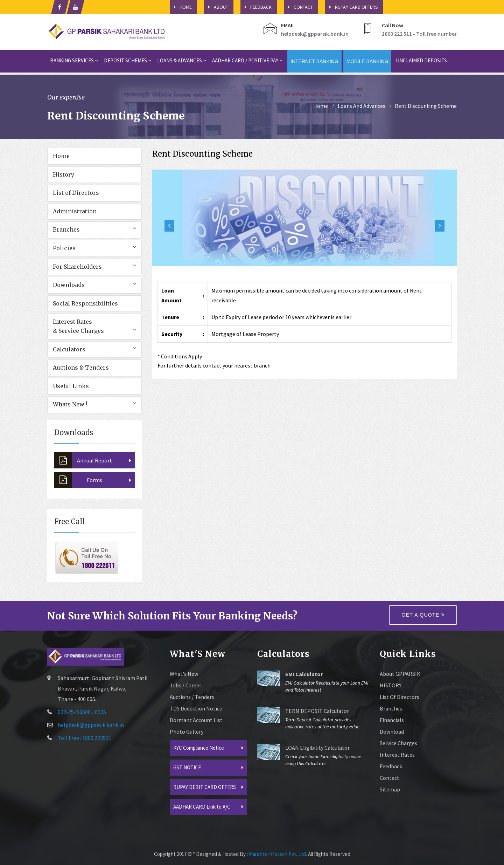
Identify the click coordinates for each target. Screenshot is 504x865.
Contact (298, 7)
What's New (184, 674)
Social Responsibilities (85, 303)
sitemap (390, 789)
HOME (181, 7)
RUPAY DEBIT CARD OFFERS (205, 787)
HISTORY (391, 685)
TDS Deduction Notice (196, 708)
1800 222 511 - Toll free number (419, 34)
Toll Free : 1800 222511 (85, 738)
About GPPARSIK (400, 674)
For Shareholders (77, 267)
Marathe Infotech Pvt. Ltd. (278, 854)
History (64, 174)
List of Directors (76, 193)
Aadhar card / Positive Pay (247, 60)
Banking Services (74, 60)
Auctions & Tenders (81, 368)
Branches (66, 229)
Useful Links (71, 386)
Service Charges (398, 743)
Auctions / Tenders (192, 697)
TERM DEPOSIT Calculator (317, 711)
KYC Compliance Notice (199, 748)
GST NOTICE (187, 767)
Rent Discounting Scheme (426, 106)
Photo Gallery (187, 732)
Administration (75, 211)
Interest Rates (397, 755)
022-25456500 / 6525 (82, 712)
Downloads (69, 285)
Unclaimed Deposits (421, 60)
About (216, 7)
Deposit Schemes (128, 60)
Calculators (69, 349)
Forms (78, 480)
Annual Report (83, 460)
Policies (64, 248)
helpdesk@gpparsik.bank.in (315, 34)
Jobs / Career (185, 685)
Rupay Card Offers (352, 7)
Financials (392, 720)
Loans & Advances (182, 60)
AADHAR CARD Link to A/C (202, 807)
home (321, 106)
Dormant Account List (196, 720)
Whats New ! (70, 404)
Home (61, 156)
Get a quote (423, 615)
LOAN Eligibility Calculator (317, 748)
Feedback (256, 7)
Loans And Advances (362, 106)
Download (392, 732)
